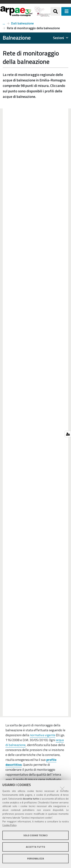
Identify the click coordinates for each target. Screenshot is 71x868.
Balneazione (4, 23)
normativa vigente (43, 735)
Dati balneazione (22, 23)
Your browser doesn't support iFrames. (35, 412)
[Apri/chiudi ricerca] (55, 11)
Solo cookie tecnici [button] (35, 835)
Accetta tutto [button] (35, 847)
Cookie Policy (9, 825)
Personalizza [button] (36, 859)
